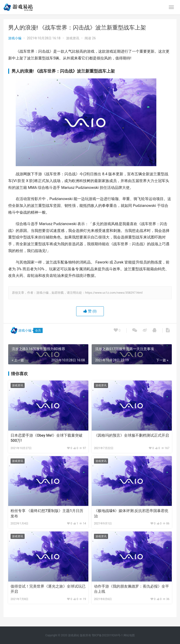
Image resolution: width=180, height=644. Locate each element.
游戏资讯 (73, 38)
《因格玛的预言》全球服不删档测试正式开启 (131, 435)
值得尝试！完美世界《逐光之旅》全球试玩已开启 (48, 589)
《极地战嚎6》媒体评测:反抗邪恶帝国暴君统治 (131, 513)
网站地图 (129, 635)
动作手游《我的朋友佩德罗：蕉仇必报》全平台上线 (131, 589)
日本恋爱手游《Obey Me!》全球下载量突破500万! (47, 438)
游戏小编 (15, 38)
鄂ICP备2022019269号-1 (107, 635)
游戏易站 (74, 635)
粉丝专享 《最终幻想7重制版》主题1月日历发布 (47, 513)
